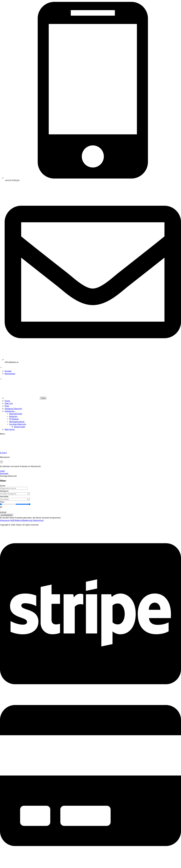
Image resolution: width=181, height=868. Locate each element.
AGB (13, 520)
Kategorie (4, 491)
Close (43, 398)
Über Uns (9, 403)
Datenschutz (38, 520)
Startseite (4, 473)
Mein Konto (10, 429)
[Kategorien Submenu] (15, 412)
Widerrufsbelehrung (24, 520)
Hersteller (4, 496)
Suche (3, 486)
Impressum (5, 520)
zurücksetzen (7, 515)
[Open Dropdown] (29, 494)
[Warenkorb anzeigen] (3, 453)
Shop (7, 406)
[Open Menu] (1, 367)
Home (7, 401)
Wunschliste (10, 374)
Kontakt (8, 371)
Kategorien (9, 411)
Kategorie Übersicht (13, 409)
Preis (2, 502)
